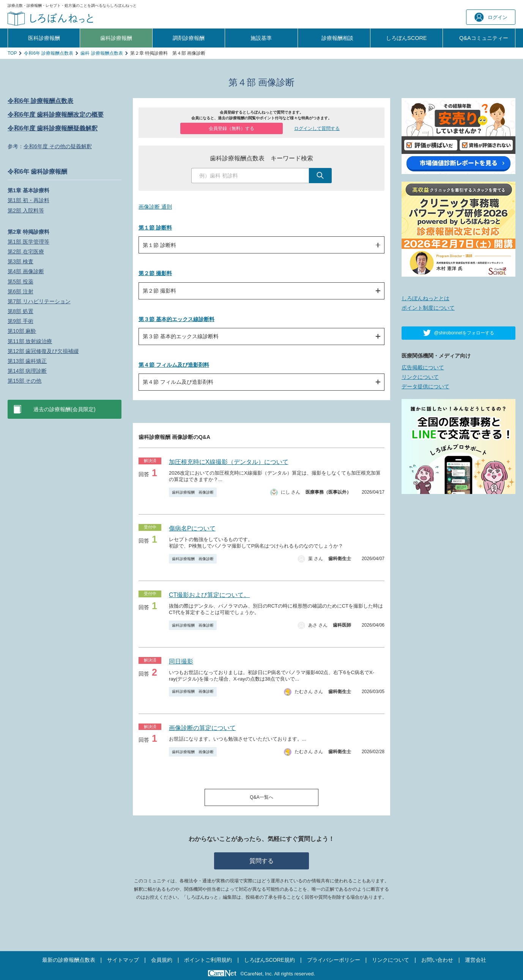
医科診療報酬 (44, 38)
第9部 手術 (20, 321)
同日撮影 (181, 661)
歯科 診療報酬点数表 (102, 53)
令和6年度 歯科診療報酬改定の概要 (56, 115)
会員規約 (162, 960)
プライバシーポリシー (334, 960)
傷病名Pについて (192, 528)
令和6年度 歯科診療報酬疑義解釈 (53, 128)
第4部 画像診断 (26, 271)
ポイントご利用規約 (208, 960)
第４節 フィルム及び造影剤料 (174, 365)
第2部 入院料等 (26, 211)
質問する (261, 861)
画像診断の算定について (202, 728)
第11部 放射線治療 (30, 341)
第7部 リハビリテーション (39, 301)
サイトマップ (123, 960)
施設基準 (261, 38)
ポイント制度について (428, 308)
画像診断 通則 (155, 207)
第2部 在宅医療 (26, 252)
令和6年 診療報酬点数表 (49, 53)
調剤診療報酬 (189, 38)
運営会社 (476, 960)
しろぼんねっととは (425, 298)
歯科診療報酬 (116, 38)
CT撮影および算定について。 (209, 595)
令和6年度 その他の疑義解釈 (58, 146)
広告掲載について (423, 367)
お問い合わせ (437, 960)
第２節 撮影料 (155, 273)
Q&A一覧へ (261, 797)
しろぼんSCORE (406, 38)
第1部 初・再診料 (28, 200)
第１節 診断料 (155, 228)
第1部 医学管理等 (28, 242)
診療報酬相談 (337, 38)
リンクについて (420, 377)
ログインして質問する (317, 128)
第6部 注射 (20, 291)
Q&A (484, 38)
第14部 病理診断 (27, 371)
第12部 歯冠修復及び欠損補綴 (43, 351)
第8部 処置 (20, 311)
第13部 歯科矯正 (27, 361)
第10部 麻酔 (22, 331)
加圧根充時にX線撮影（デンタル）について (229, 462)
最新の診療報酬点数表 (69, 960)
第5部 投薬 (20, 282)
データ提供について (425, 386)
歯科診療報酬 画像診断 (193, 492)
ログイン (491, 17)
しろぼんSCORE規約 (269, 960)
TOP (12, 53)
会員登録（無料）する (232, 128)
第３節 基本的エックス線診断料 (176, 319)
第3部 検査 (20, 261)
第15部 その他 (24, 381)
